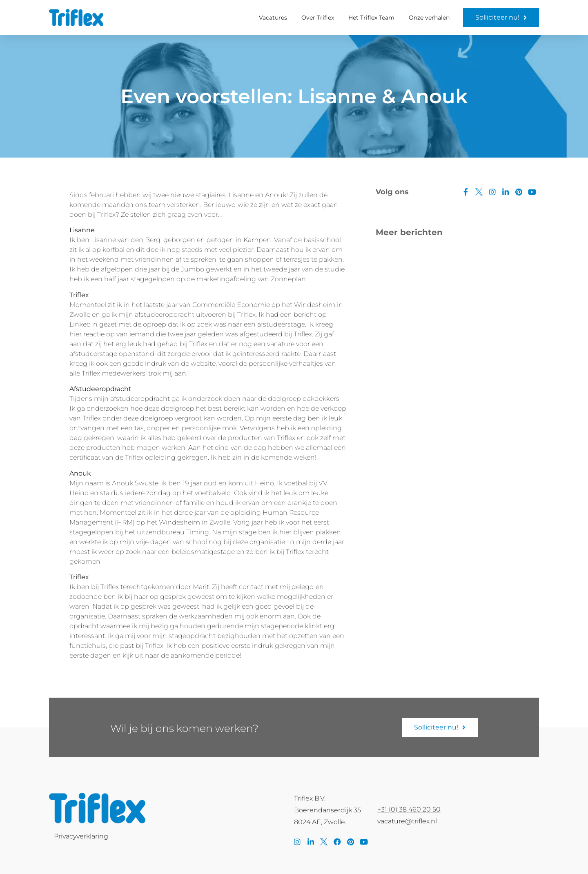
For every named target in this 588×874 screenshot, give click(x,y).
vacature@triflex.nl (407, 821)
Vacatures (273, 18)
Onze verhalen (429, 18)
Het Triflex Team (371, 18)
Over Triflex (318, 18)
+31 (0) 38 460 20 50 (409, 809)
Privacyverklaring (81, 836)
